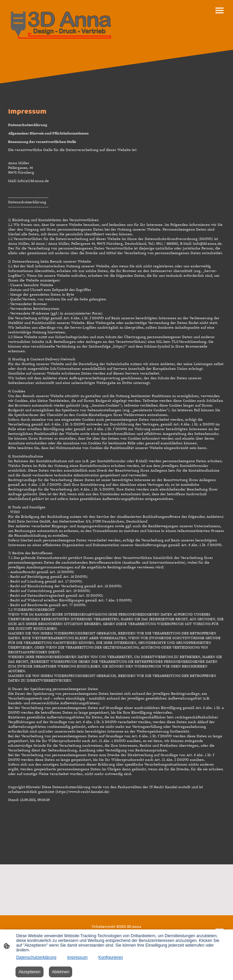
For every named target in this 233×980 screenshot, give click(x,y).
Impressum (77, 957)
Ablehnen (61, 972)
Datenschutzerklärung (36, 957)
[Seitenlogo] (61, 25)
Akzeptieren (30, 972)
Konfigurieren (111, 957)
